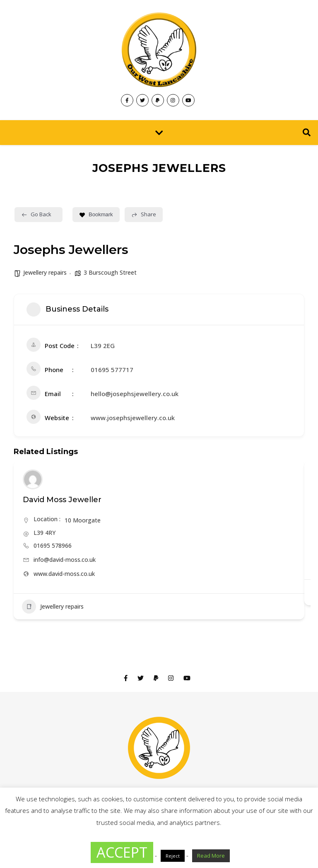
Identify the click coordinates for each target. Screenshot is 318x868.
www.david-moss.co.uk (64, 574)
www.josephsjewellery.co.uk (133, 418)
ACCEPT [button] (122, 852)
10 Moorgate (83, 520)
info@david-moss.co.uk (65, 560)
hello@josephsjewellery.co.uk (135, 394)
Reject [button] (173, 856)
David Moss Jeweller (62, 500)
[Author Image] (33, 479)
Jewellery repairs (45, 272)
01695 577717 (112, 370)
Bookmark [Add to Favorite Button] (96, 214)
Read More (211, 856)
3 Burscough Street (110, 272)
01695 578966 (53, 545)
